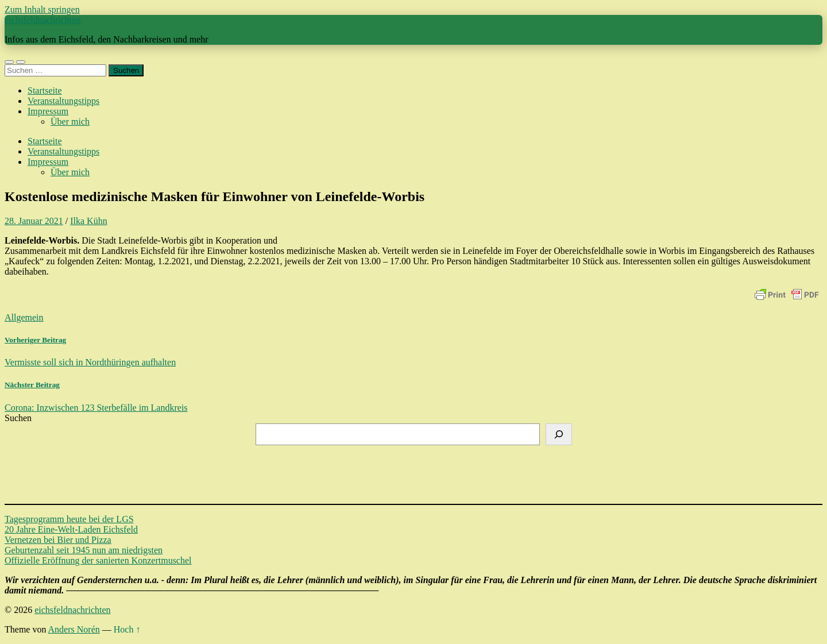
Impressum (48, 111)
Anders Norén (74, 629)
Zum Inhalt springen (42, 9)
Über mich (70, 122)
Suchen (18, 418)
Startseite (45, 90)
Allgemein (24, 317)
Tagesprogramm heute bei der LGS (69, 519)
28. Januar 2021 (34, 221)
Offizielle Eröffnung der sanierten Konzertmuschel (98, 560)
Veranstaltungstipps (63, 101)
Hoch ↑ (127, 629)
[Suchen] (559, 434)
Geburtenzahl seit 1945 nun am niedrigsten (84, 550)
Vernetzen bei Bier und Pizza (58, 540)
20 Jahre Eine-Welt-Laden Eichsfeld (71, 529)
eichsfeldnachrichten (42, 20)
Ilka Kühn (88, 221)
